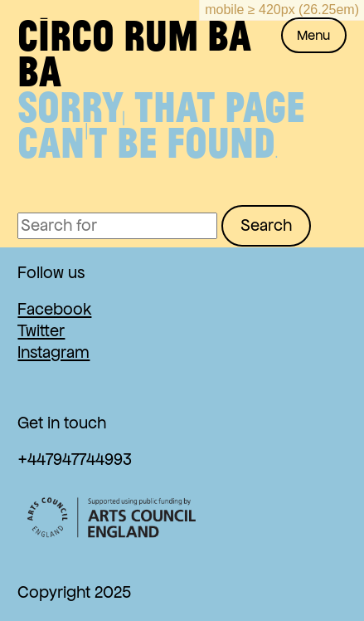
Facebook (54, 309)
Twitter (41, 331)
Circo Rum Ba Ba (134, 52)
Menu (313, 35)
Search (266, 225)
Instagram (53, 352)
